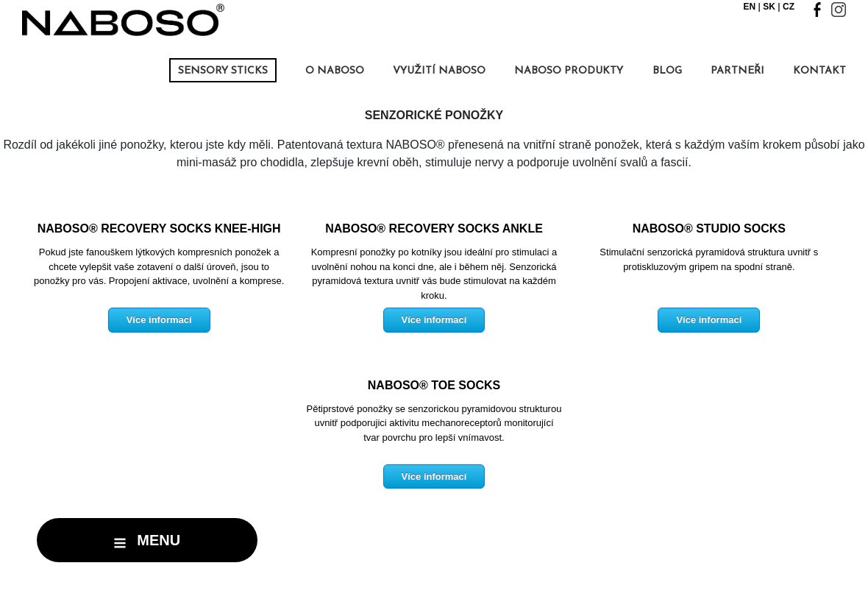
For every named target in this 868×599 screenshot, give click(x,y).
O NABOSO (335, 71)
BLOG (667, 71)
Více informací (159, 320)
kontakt (819, 71)
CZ (789, 7)
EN (750, 7)
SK (769, 7)
